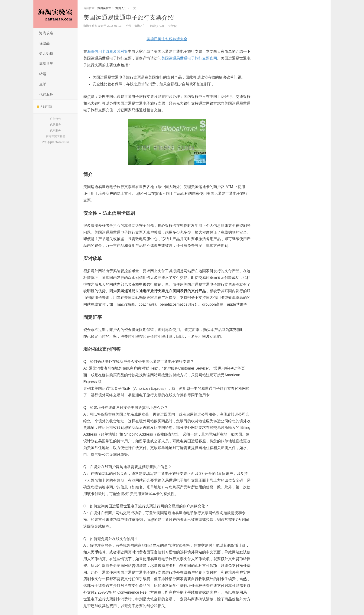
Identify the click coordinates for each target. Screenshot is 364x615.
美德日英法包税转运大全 (167, 39)
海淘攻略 (46, 33)
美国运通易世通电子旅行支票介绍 (129, 17)
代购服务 (46, 94)
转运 (43, 74)
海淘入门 (121, 8)
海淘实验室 (55, 14)
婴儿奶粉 (46, 53)
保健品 (44, 43)
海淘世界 (46, 64)
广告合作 (55, 119)
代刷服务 (55, 130)
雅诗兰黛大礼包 (55, 136)
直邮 (43, 84)
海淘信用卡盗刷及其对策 (107, 51)
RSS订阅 (44, 107)
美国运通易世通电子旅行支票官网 (189, 58)
